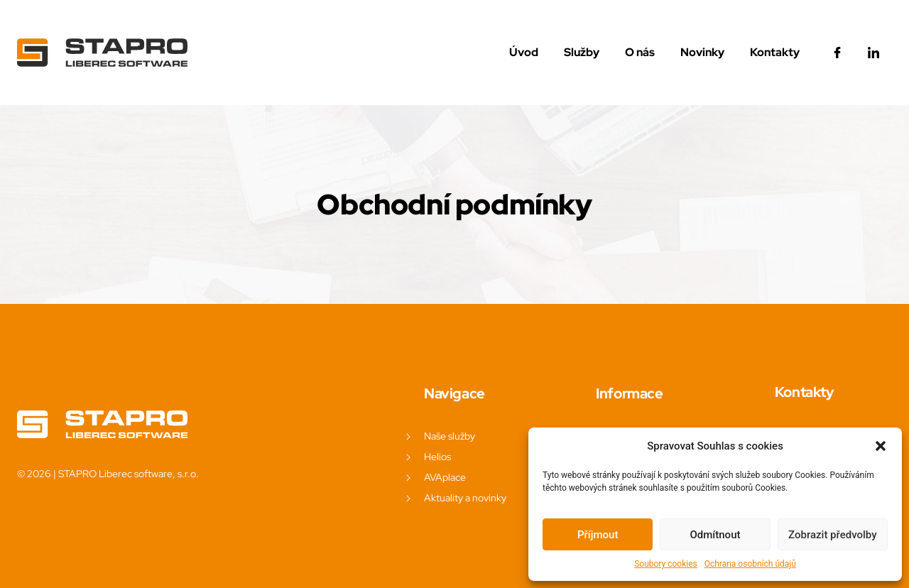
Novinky (702, 52)
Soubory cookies (666, 564)
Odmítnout (715, 535)
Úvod (524, 52)
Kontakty (775, 52)
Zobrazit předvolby (833, 535)
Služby (582, 52)
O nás (640, 52)
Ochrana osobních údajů (750, 564)
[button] (881, 446)
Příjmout (598, 535)
